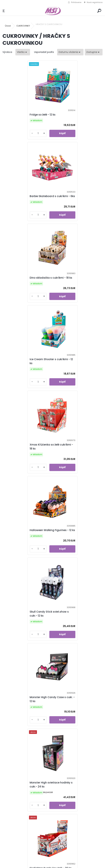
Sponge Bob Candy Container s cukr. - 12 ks (27, 544)
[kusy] (14, 137)
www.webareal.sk (66, 865)
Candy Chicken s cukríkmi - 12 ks (77, 630)
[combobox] (70, 52)
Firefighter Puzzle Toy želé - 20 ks (77, 459)
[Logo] (52, 11)
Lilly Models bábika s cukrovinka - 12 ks (77, 715)
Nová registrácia (95, 2)
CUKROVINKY (23, 26)
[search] (99, 11)
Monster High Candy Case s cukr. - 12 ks (74, 373)
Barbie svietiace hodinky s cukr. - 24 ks (27, 715)
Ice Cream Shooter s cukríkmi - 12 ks (76, 202)
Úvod (8, 26)
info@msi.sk (20, 855)
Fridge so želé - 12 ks (19, 117)
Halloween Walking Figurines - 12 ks (77, 288)
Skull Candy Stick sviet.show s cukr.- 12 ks (26, 373)
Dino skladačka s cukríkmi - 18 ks (27, 202)
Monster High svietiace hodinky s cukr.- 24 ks (26, 459)
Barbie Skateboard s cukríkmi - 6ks (76, 117)
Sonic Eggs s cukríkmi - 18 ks (75, 544)
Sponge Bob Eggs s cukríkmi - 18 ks (27, 630)
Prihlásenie (76, 2)
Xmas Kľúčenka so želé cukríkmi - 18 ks (27, 288)
